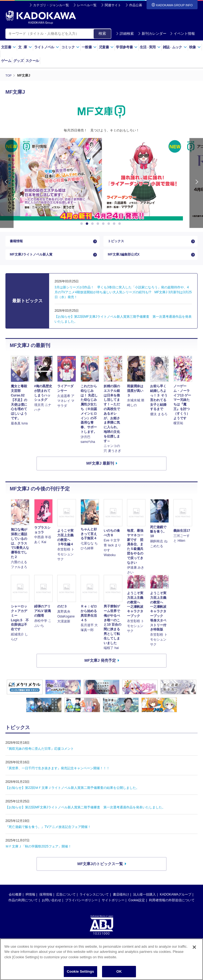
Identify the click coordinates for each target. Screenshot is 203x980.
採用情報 (46, 900)
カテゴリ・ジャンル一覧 (51, 5)
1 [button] (83, 224)
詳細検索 (125, 34)
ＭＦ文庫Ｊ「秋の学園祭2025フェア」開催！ (38, 852)
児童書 (106, 47)
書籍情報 (17, 242)
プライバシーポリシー (81, 905)
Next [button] (196, 183)
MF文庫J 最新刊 (100, 469)
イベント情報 (182, 34)
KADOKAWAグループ (176, 900)
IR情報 (30, 900)
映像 (195, 47)
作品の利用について (23, 905)
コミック (70, 47)
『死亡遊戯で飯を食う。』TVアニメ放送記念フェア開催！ (48, 832)
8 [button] (120, 224)
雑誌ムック (175, 47)
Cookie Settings (80, 971)
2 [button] (88, 224)
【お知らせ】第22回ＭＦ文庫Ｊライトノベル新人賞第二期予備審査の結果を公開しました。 (72, 793)
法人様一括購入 (144, 900)
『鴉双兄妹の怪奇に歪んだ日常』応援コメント (40, 754)
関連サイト (113, 5)
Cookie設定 (137, 905)
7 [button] (115, 224)
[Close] (194, 947)
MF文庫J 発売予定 (100, 666)
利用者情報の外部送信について (172, 905)
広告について (66, 900)
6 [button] (110, 224)
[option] (101, 179)
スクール (32, 61)
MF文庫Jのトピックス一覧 (100, 869)
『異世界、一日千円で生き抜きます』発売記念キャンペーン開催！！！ (58, 773)
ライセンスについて (94, 900)
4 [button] (99, 224)
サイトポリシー (113, 905)
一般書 (89, 47)
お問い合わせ (52, 905)
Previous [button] (7, 183)
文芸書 (9, 47)
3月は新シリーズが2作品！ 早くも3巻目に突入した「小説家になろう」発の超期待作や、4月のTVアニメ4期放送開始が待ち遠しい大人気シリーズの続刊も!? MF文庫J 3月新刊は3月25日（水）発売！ (123, 297)
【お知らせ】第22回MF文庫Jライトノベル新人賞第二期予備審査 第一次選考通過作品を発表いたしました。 (85, 812)
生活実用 (150, 47)
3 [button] (93, 224)
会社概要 (15, 900)
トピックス (117, 242)
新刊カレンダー (152, 34)
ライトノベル (47, 47)
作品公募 (136, 5)
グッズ (18, 61)
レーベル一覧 (87, 5)
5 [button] (104, 224)
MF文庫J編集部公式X (126, 259)
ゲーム (6, 61)
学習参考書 (127, 47)
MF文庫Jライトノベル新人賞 (34, 259)
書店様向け (121, 900)
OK (119, 971)
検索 (102, 33)
